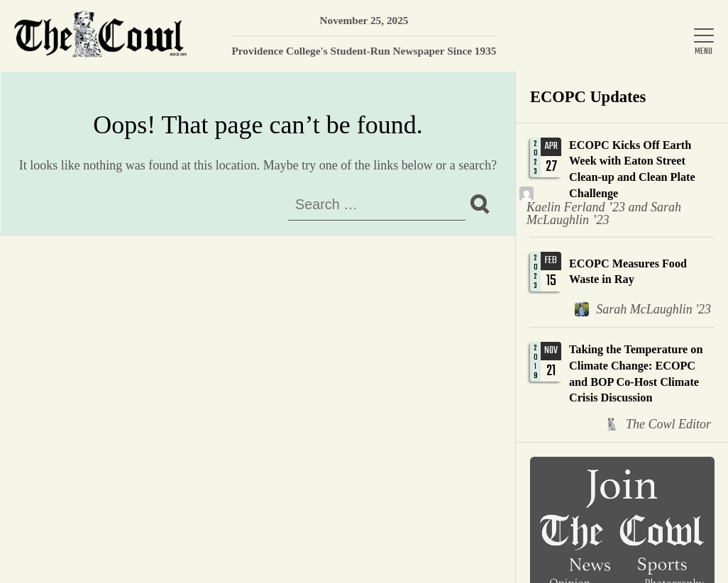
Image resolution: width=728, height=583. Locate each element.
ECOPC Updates (588, 97)
